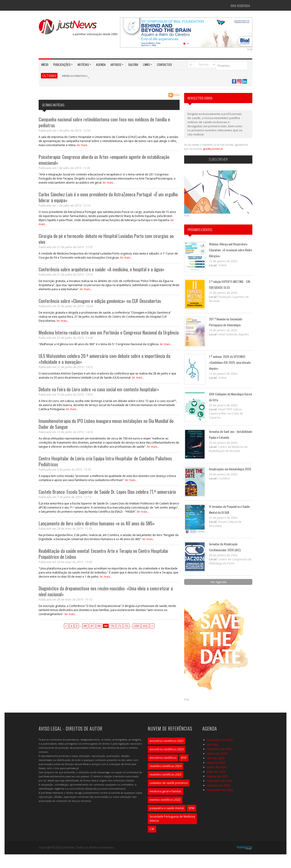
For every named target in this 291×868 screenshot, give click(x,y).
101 (145, 626)
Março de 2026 (217, 753)
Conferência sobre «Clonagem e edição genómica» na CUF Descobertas (100, 301)
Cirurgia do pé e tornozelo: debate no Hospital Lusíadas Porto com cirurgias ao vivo (106, 239)
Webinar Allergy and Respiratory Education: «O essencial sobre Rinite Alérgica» (230, 250)
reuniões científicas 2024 (166, 766)
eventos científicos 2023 (165, 800)
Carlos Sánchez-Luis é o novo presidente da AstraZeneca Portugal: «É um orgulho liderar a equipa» (108, 197)
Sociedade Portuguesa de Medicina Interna (172, 819)
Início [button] (45, 64)
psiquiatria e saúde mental (167, 808)
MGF (184, 758)
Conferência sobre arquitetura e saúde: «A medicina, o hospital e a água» (102, 269)
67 (92, 626)
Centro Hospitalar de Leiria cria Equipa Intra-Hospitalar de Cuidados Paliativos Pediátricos (105, 461)
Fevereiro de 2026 (219, 749)
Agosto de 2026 (217, 776)
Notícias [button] (84, 64)
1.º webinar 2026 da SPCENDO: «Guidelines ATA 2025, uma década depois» (230, 362)
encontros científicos (163, 758)
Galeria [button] (133, 64)
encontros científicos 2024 (167, 749)
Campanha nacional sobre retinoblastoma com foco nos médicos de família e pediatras (104, 122)
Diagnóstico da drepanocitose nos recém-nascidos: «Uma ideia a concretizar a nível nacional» (106, 591)
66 (85, 626)
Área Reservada (240, 6)
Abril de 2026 (216, 758)
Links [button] (148, 64)
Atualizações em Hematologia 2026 (230, 469)
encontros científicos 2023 (167, 741)
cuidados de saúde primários (169, 783)
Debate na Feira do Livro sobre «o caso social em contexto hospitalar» (99, 389)
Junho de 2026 (217, 767)
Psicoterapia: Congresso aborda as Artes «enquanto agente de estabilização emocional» (104, 160)
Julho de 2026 (216, 772)
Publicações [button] (63, 64)
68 (99, 626)
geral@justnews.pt (213, 149)
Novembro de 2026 (220, 790)
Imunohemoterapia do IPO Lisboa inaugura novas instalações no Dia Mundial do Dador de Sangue (106, 424)
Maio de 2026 (216, 763)
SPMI (191, 808)
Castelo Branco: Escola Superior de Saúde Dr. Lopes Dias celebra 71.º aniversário (107, 492)
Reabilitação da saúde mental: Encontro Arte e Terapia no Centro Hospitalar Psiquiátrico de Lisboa (104, 554)
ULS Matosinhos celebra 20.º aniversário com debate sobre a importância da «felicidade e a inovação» (104, 359)
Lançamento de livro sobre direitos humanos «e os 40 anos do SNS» (97, 523)
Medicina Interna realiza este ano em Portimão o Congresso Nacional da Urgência (109, 332)
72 (126, 626)
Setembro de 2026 (219, 781)
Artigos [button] (117, 64)
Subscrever (218, 159)
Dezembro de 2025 (220, 740)
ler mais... (83, 145)
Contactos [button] (164, 64)
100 (137, 626)
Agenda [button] (101, 64)
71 (119, 626)
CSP (152, 829)
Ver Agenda (218, 582)
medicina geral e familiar (166, 791)
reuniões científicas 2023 (166, 774)
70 (113, 626)
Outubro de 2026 (218, 785)
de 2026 (212, 744)
